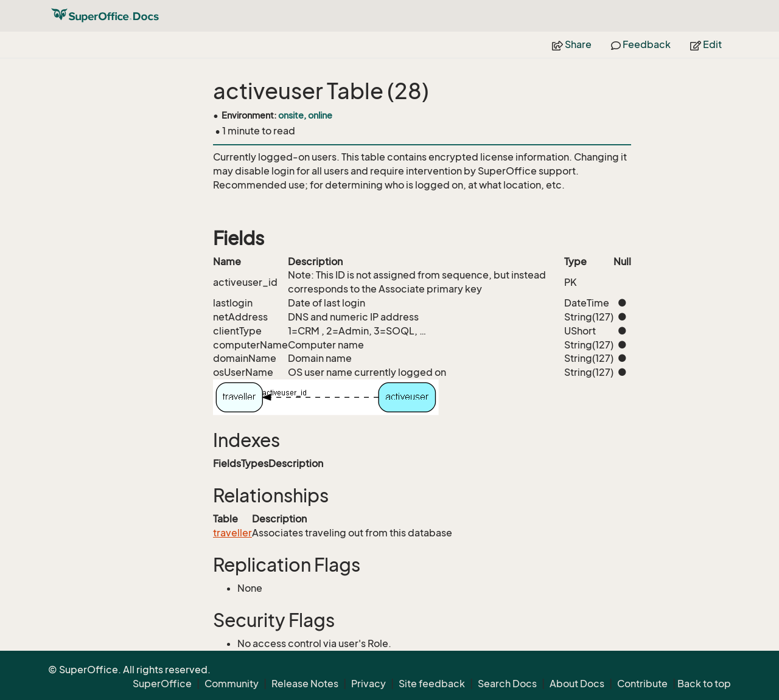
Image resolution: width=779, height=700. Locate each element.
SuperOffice (162, 684)
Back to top (704, 684)
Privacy (369, 684)
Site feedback (432, 684)
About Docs (577, 684)
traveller (232, 533)
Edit (706, 44)
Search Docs (507, 684)
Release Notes (305, 684)
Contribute (642, 684)
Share (572, 44)
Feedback (641, 44)
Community (232, 684)
